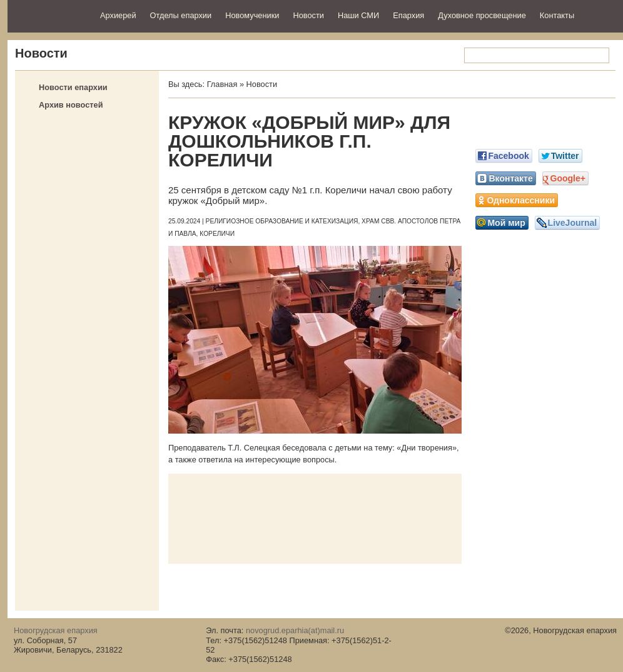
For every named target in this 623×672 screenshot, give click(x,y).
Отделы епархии (181, 15)
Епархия (408, 15)
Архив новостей (71, 105)
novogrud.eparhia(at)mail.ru (295, 630)
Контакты (557, 15)
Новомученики (252, 15)
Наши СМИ (358, 15)
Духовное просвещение (482, 15)
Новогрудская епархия (50, 15)
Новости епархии (73, 87)
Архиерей (118, 15)
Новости (308, 15)
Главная (222, 84)
